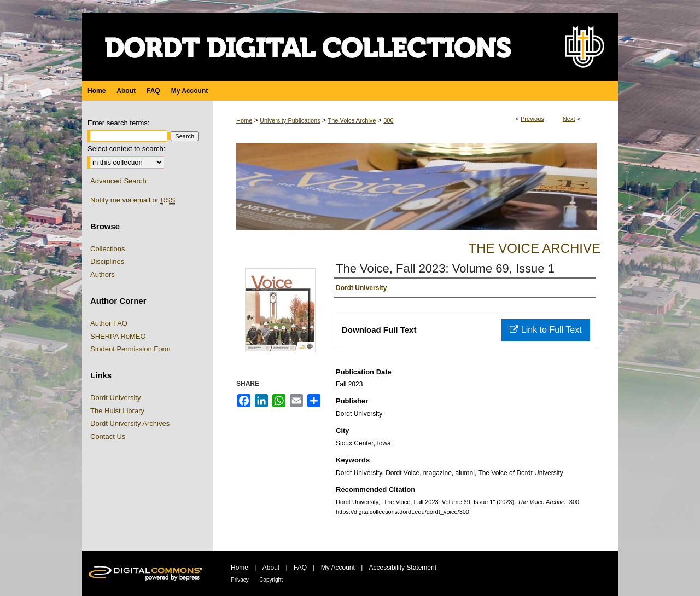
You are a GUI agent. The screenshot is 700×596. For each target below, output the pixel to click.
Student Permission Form (130, 349)
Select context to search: (126, 149)
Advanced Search (118, 181)
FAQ (300, 568)
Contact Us (108, 436)
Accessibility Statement (403, 568)
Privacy (240, 580)
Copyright (271, 580)
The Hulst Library (117, 411)
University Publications (290, 120)
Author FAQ (109, 323)
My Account (338, 568)
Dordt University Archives (130, 423)
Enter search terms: (118, 123)
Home (244, 120)
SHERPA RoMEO (118, 336)
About (271, 568)
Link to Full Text (546, 330)
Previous (532, 119)
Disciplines (107, 261)
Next (569, 119)
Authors (103, 274)
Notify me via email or (133, 200)
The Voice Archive (352, 120)
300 (388, 120)
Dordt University (115, 398)
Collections (108, 249)
